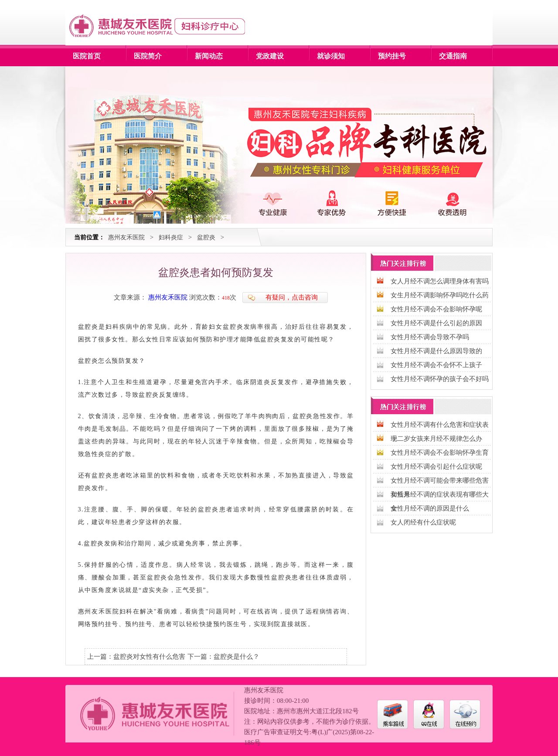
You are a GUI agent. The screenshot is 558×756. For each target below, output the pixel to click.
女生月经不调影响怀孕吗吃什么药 (440, 295)
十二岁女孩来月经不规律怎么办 (436, 439)
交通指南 (453, 56)
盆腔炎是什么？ (236, 657)
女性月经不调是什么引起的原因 (436, 323)
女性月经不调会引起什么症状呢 (436, 467)
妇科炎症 (171, 237)
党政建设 (270, 56)
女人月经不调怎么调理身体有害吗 (440, 281)
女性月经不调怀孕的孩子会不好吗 (440, 379)
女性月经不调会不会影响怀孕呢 (436, 309)
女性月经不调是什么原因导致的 (436, 351)
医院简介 (148, 56)
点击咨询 (305, 297)
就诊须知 (331, 56)
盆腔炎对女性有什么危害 (149, 657)
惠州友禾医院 (126, 237)
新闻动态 (209, 56)
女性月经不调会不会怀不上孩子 (436, 365)
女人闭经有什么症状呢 (423, 522)
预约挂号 (392, 56)
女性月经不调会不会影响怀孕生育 (440, 453)
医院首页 (87, 56)
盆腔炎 (206, 237)
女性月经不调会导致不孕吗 (430, 337)
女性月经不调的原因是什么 (430, 508)
